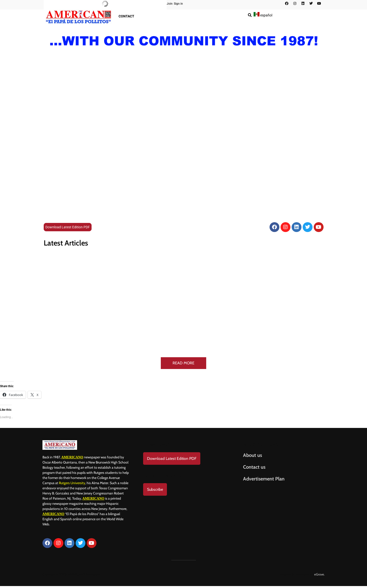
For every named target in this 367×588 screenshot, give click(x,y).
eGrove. (319, 574)
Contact (126, 16)
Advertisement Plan (264, 479)
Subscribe (155, 489)
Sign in (178, 4)
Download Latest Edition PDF (68, 227)
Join (170, 4)
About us (252, 455)
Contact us (254, 467)
